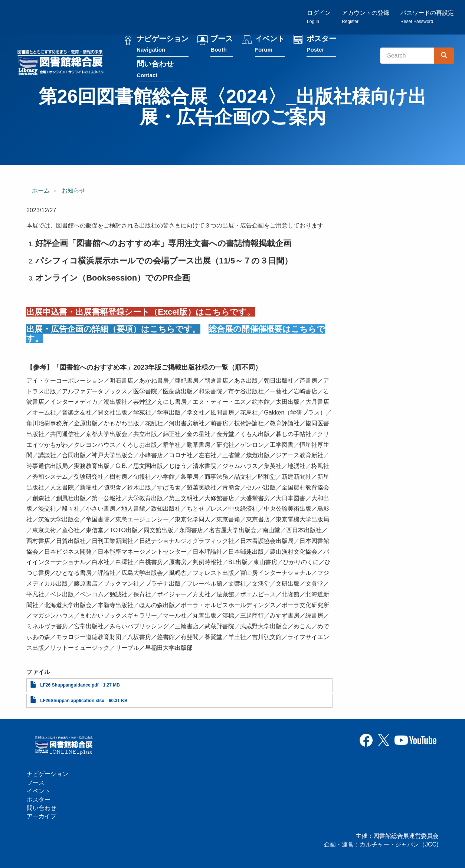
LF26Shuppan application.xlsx (72, 701)
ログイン (319, 17)
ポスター (321, 44)
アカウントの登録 (366, 17)
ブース (222, 44)
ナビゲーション (163, 44)
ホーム (41, 191)
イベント (270, 44)
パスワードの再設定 (427, 17)
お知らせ (73, 191)
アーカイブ (42, 816)
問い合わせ (155, 69)
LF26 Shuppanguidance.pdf (69, 685)
